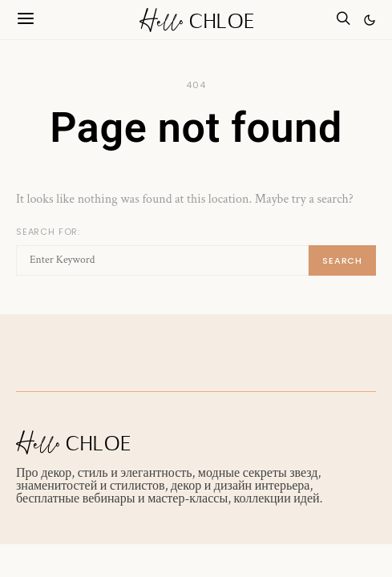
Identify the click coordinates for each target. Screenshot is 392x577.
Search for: (48, 232)
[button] (370, 20)
